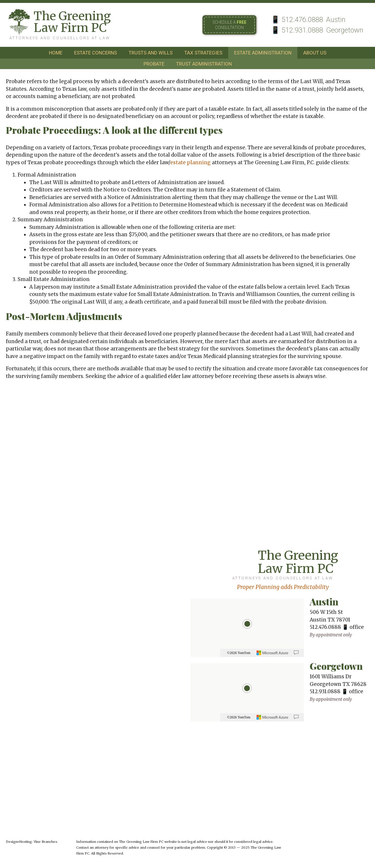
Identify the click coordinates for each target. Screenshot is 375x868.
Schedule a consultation (230, 25)
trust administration (204, 64)
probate (154, 64)
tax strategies (203, 53)
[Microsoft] (272, 653)
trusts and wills (151, 53)
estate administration (263, 53)
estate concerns (96, 53)
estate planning (190, 162)
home (56, 53)
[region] (247, 628)
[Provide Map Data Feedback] (296, 653)
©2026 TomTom (239, 653)
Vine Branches (45, 842)
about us (315, 53)
